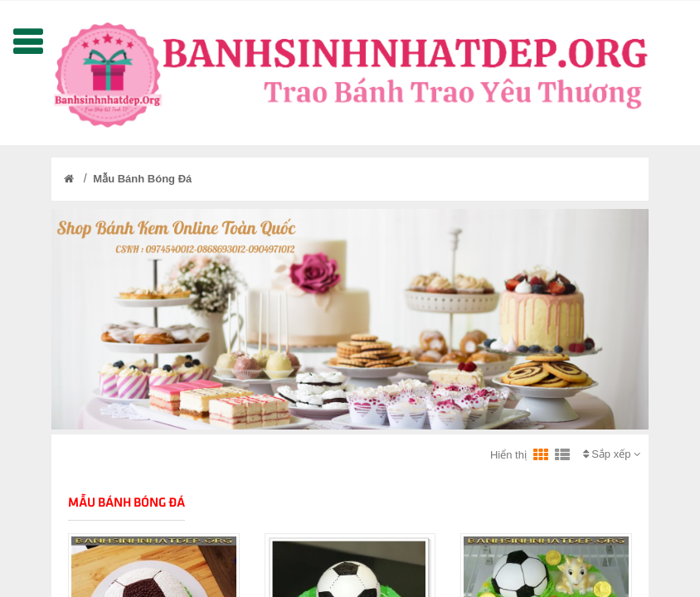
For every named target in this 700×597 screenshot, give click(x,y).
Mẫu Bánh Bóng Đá (142, 179)
